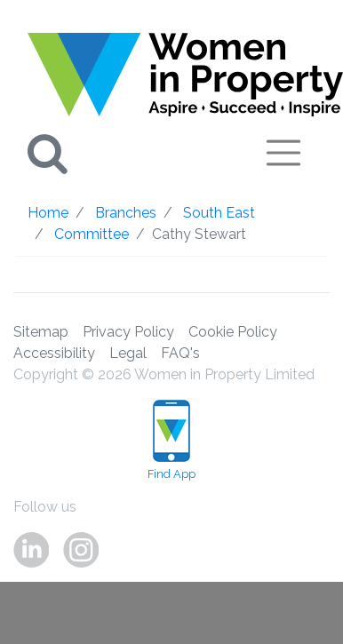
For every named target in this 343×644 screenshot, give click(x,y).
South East (219, 213)
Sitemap (41, 332)
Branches (126, 213)
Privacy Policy (128, 332)
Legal (128, 353)
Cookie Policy (233, 332)
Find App (171, 440)
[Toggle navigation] (283, 153)
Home (48, 213)
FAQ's (180, 353)
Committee (92, 234)
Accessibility (54, 353)
